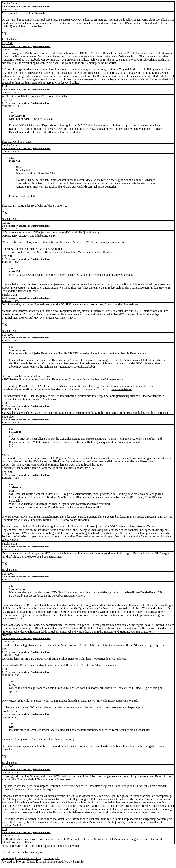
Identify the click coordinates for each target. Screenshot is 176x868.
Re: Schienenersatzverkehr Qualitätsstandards (26, 6)
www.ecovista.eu (122, 389)
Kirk (4, 649)
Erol (4, 86)
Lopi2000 (8, 43)
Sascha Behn (9, 3)
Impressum (8, 858)
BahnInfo (78, 862)
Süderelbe (8, 417)
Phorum (21, 862)
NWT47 (7, 635)
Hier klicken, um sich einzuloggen (22, 852)
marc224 (7, 100)
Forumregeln (52, 858)
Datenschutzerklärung (29, 858)
